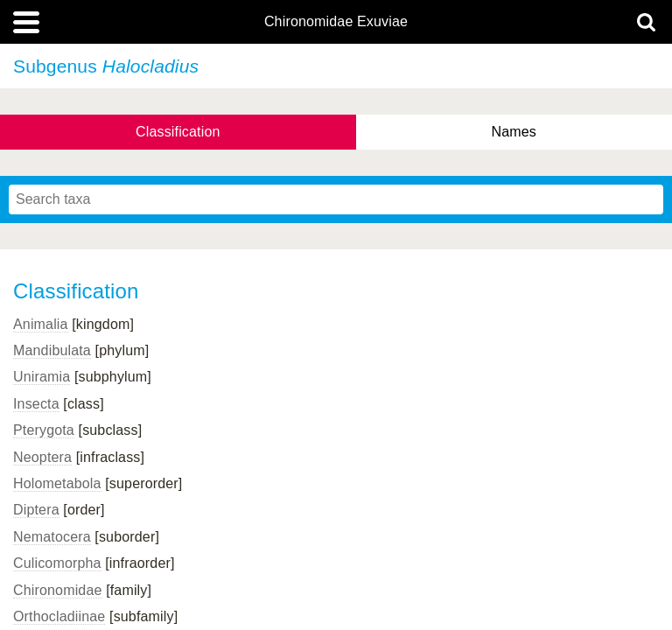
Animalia (41, 324)
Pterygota (44, 430)
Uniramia (42, 377)
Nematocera (52, 537)
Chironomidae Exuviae (336, 22)
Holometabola (57, 483)
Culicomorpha (57, 563)
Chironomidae (58, 590)
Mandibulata (52, 350)
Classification (178, 132)
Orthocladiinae (59, 616)
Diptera (36, 510)
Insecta (36, 404)
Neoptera (42, 457)
